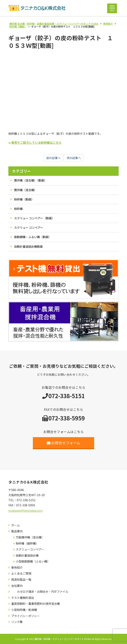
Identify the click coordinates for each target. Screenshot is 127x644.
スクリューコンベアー (30, 549)
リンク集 (17, 622)
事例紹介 (17, 568)
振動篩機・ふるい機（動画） (33, 237)
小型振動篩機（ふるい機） (33, 561)
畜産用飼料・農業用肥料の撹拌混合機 (36, 604)
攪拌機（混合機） (26, 190)
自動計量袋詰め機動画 (28, 246)
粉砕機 (18, 209)
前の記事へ (53, 158)
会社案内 (17, 586)
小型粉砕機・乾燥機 (24, 610)
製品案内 (17, 531)
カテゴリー (22, 171)
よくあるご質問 (21, 573)
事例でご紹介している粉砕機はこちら (36, 143)
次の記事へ (74, 158)
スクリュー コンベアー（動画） (34, 218)
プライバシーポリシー (26, 616)
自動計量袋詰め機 (27, 555)
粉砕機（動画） (24, 199)
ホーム (16, 525)
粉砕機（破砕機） (27, 543)
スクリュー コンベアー (29, 227)
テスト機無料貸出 (23, 598)
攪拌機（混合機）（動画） (31, 180)
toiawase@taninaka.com (26, 510)
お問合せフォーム (64, 443)
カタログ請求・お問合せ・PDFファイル (43, 592)
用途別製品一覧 (21, 580)
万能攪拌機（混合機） (30, 537)
